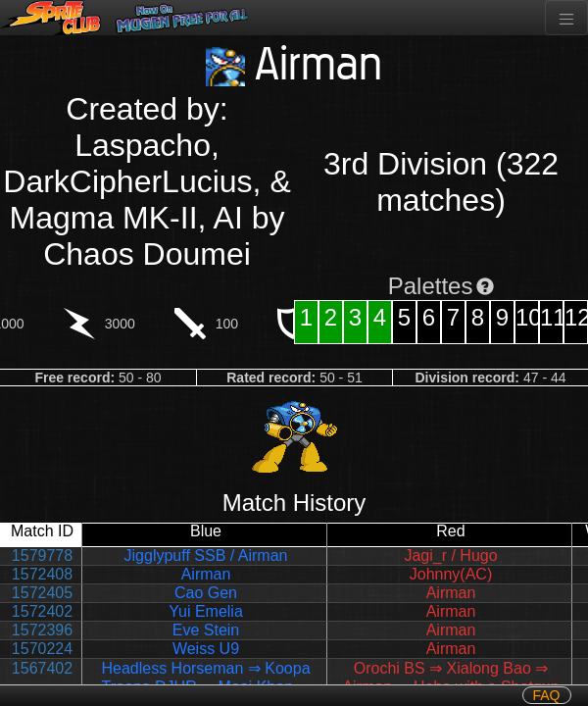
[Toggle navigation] (566, 18)
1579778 (42, 555)
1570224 (42, 649)
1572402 (42, 611)
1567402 (42, 668)
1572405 (42, 593)
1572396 (42, 630)
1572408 (42, 574)
